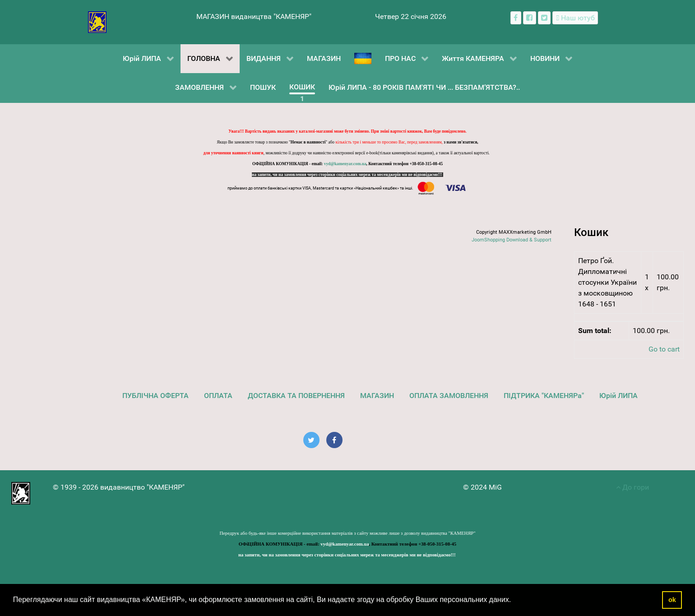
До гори (632, 487)
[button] (514, 601)
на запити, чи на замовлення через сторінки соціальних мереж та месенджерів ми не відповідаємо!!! (347, 175)
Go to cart (664, 349)
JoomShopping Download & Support (512, 240)
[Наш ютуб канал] (575, 18)
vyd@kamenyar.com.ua (345, 164)
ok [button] (672, 600)
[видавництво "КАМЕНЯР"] (97, 21)
